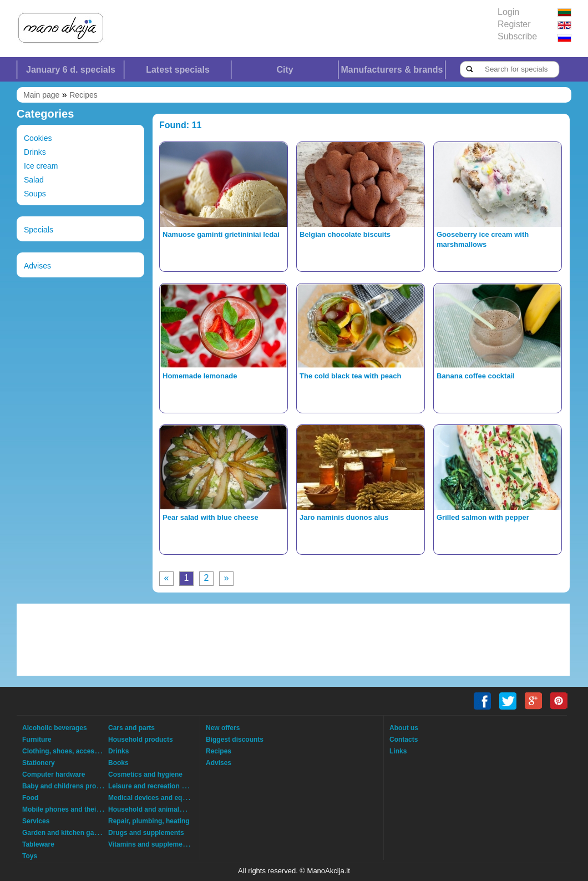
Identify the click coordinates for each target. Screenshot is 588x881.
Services (36, 821)
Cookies (38, 138)
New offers (223, 728)
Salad (34, 180)
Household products (141, 740)
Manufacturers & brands (392, 70)
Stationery (39, 763)
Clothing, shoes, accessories (68, 751)
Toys (30, 856)
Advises (37, 266)
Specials (39, 230)
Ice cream (41, 166)
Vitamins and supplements (150, 844)
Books (118, 763)
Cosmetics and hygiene (145, 774)
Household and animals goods (156, 809)
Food (30, 798)
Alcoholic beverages (55, 728)
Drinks (35, 152)
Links (398, 751)
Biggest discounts (235, 740)
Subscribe (517, 36)
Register (514, 24)
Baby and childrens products (68, 786)
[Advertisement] (293, 640)
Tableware (38, 844)
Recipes (83, 95)
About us (404, 728)
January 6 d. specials (71, 70)
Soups (35, 194)
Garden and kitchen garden (65, 833)
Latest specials (178, 70)
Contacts (404, 740)
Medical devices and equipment (158, 798)
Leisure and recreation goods (155, 786)
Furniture (37, 740)
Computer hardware (54, 774)
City (285, 70)
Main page (41, 95)
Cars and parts (131, 728)
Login (508, 12)
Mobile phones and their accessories (80, 809)
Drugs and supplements (146, 833)
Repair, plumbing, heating (149, 821)
